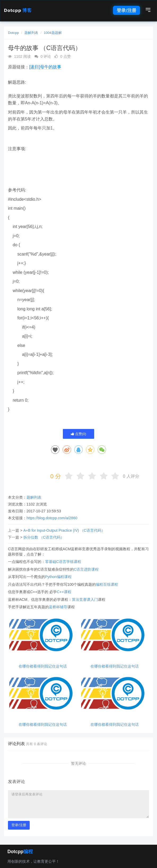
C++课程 (64, 592)
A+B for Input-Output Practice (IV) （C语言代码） (64, 530)
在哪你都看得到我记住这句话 (43, 666)
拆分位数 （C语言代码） (44, 537)
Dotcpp (18, 10)
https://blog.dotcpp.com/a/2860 (52, 518)
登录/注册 (127, 10)
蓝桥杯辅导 (58, 607)
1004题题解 (53, 33)
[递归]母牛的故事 (45, 67)
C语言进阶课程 (86, 569)
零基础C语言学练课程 (63, 562)
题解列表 (31, 33)
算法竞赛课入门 (85, 599)
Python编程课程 (58, 577)
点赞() (78, 434)
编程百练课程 (107, 584)
